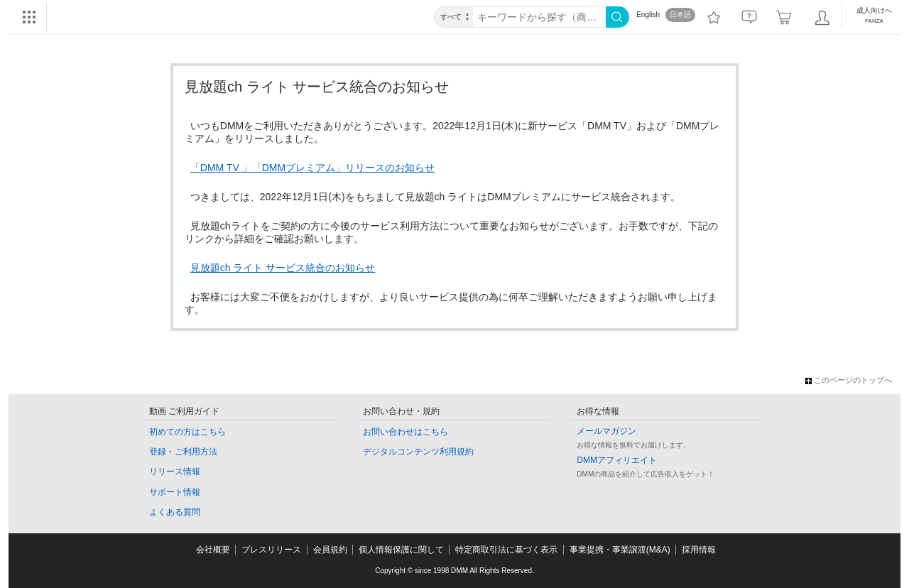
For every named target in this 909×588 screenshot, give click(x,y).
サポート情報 (175, 492)
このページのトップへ (849, 380)
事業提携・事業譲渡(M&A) (620, 550)
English (648, 15)
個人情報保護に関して (401, 550)
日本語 (680, 15)
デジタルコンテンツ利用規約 (418, 452)
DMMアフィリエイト (617, 460)
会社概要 (213, 550)
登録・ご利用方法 (183, 452)
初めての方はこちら (187, 432)
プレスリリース (271, 550)
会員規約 (330, 550)
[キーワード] (539, 17)
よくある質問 (175, 512)
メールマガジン (606, 431)
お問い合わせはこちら (405, 432)
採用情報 (699, 550)
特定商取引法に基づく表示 (506, 550)
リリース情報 (175, 472)
